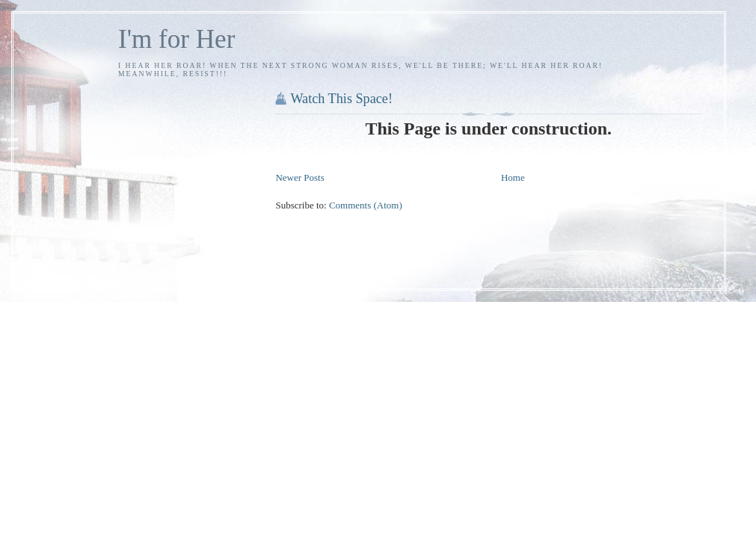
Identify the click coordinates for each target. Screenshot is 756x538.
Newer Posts (299, 177)
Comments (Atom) (366, 205)
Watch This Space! (341, 99)
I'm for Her (176, 39)
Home (513, 177)
